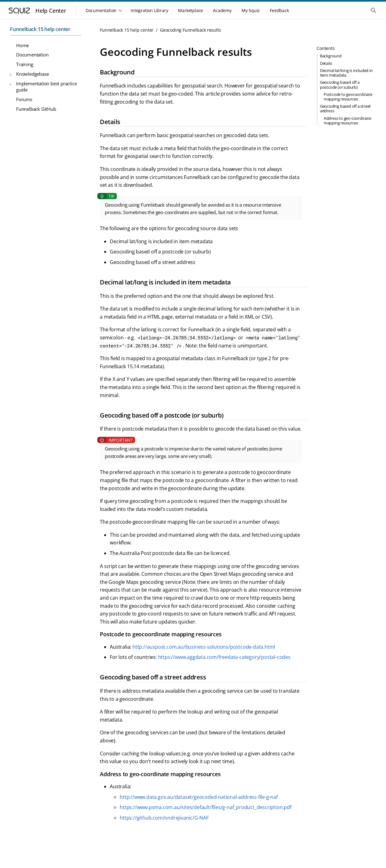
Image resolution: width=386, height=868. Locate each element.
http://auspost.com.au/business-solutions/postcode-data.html (204, 647)
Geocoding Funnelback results (190, 30)
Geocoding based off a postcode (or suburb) (340, 85)
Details (326, 63)
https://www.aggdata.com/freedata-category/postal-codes (224, 657)
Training (24, 64)
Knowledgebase (32, 74)
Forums (24, 99)
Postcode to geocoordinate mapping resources (348, 97)
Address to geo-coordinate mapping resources (347, 121)
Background (331, 56)
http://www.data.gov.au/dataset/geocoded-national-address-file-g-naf (199, 797)
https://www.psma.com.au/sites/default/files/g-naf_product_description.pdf (205, 807)
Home (22, 45)
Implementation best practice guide (46, 87)
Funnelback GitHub (36, 109)
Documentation (32, 55)
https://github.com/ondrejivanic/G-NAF (164, 818)
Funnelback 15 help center (40, 29)
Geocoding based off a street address (345, 108)
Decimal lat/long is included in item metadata (346, 73)
